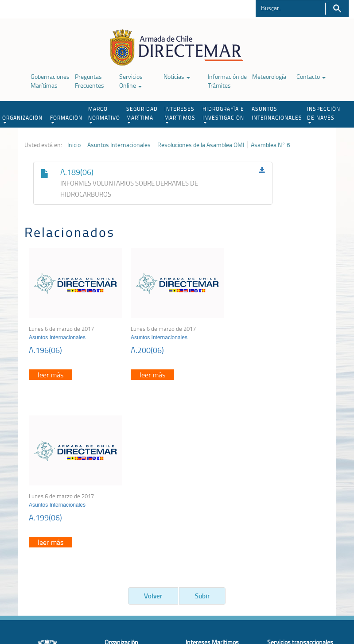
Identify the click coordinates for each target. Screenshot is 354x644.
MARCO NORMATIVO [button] (104, 114)
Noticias (177, 76)
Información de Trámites (227, 81)
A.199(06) (249, 350)
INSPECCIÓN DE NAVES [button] (324, 114)
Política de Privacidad (46, 599)
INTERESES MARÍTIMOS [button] (180, 114)
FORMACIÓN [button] (66, 119)
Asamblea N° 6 (270, 145)
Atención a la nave (291, 490)
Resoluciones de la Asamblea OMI (201, 145)
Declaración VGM (289, 512)
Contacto (311, 76)
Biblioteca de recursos (105, 599)
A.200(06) (147, 350)
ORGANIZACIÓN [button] (22, 119)
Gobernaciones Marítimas (50, 81)
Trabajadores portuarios (298, 501)
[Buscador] (290, 8)
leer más (51, 375)
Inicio (74, 145)
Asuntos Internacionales (119, 145)
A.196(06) (45, 350)
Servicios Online (131, 81)
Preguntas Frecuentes (89, 81)
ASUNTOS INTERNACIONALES (277, 113)
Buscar (337, 9)
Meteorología (269, 76)
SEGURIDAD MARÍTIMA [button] (142, 114)
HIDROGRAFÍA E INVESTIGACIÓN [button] (223, 114)
